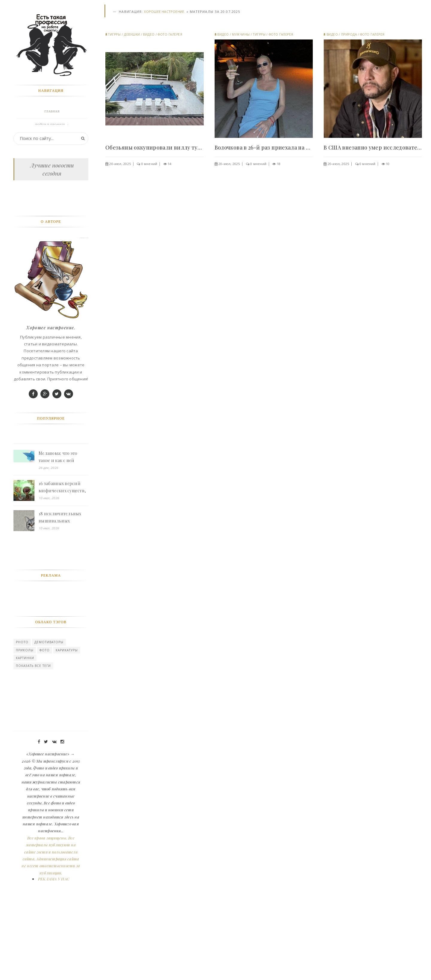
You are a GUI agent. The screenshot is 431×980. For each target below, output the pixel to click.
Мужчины (241, 34)
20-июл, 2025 (120, 164)
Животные (52, 152)
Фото (45, 723)
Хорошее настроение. (164, 12)
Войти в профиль (51, 125)
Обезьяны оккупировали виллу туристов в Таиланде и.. (155, 147)
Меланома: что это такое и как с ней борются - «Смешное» (62, 531)
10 (388, 164)
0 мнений (149, 164)
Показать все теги (33, 739)
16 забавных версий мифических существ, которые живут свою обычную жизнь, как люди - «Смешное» (62, 561)
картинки (25, 731)
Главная (52, 111)
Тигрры (114, 34)
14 (169, 164)
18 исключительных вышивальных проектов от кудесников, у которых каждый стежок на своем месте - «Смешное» (63, 591)
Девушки (132, 34)
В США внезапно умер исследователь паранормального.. (373, 147)
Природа (349, 34)
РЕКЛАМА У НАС (54, 952)
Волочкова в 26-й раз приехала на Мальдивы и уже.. (264, 147)
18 (279, 164)
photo (22, 715)
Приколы (25, 723)
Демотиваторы (49, 715)
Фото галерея (170, 34)
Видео (149, 34)
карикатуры (67, 723)
